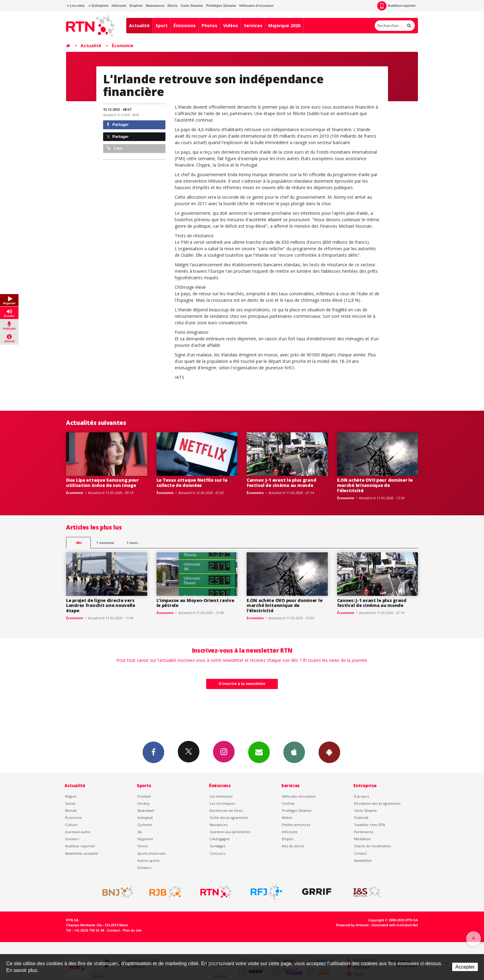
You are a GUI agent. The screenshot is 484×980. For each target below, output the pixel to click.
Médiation (362, 839)
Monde (71, 810)
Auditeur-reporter (396, 6)
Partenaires (364, 832)
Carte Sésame (192, 6)
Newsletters (259, 752)
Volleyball (145, 818)
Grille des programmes (229, 818)
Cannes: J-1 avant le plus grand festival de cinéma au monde (281, 483)
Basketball (146, 810)
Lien (115, 148)
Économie (123, 46)
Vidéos (231, 25)
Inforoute (119, 6)
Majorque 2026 (284, 25)
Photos (209, 25)
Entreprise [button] (98, 6)
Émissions (185, 25)
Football (144, 796)
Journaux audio (78, 832)
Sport (162, 25)
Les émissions (221, 796)
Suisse (70, 803)
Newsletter (363, 860)
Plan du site (132, 930)
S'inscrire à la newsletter (242, 684)
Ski (140, 832)
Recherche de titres (226, 810)
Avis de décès (293, 846)
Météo (287, 818)
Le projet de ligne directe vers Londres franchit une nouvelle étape (101, 606)
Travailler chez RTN (369, 825)
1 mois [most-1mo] (132, 543)
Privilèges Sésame (221, 6)
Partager (118, 125)
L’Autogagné (220, 839)
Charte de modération (373, 846)
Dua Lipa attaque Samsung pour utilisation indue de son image (102, 483)
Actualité (139, 25)
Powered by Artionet (352, 925)
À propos (361, 796)
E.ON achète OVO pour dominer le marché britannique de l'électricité (375, 485)
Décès (173, 6)
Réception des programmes (377, 803)
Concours (217, 853)
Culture (71, 825)
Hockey (143, 803)
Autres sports (148, 860)
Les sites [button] (76, 6)
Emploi (288, 839)
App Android (329, 752)
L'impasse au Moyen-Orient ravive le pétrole (195, 603)
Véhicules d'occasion (256, 6)
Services (253, 25)
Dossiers (72, 839)
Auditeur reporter (80, 846)
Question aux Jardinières (230, 832)
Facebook (153, 752)
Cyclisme (145, 825)
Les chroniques (222, 803)
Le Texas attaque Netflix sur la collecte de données (192, 483)
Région (71, 796)
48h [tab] (79, 543)
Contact (360, 853)
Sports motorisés (151, 853)
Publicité (361, 818)
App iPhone (294, 752)
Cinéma (288, 803)
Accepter (465, 967)
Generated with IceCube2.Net (395, 925)
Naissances (155, 6)
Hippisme (145, 839)
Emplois (136, 6)
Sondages (217, 846)
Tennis (143, 846)
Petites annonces (296, 825)
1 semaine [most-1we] (105, 543)
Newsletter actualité (82, 853)
